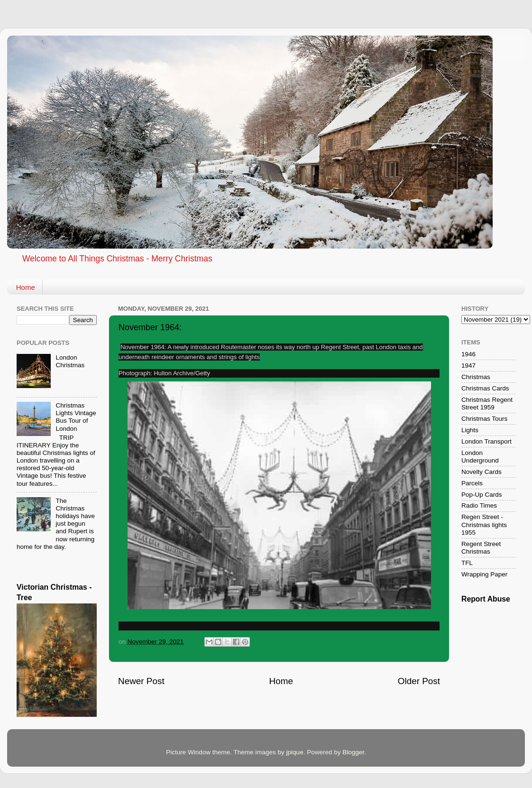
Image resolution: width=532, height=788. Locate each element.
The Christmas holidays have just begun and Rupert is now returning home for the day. (56, 524)
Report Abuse (486, 599)
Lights (470, 430)
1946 (468, 354)
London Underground (480, 457)
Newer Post (141, 681)
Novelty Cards (482, 472)
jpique (295, 752)
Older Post (419, 681)
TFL (467, 563)
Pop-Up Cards (482, 495)
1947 (468, 366)
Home (26, 287)
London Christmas (70, 361)
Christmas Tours (484, 419)
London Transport (486, 441)
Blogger (353, 752)
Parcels (472, 483)
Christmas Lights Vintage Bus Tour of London (76, 417)
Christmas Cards (485, 388)
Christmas (476, 377)
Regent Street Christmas (481, 548)
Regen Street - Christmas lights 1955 (484, 524)
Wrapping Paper (484, 574)
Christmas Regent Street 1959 (487, 403)
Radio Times (479, 505)
